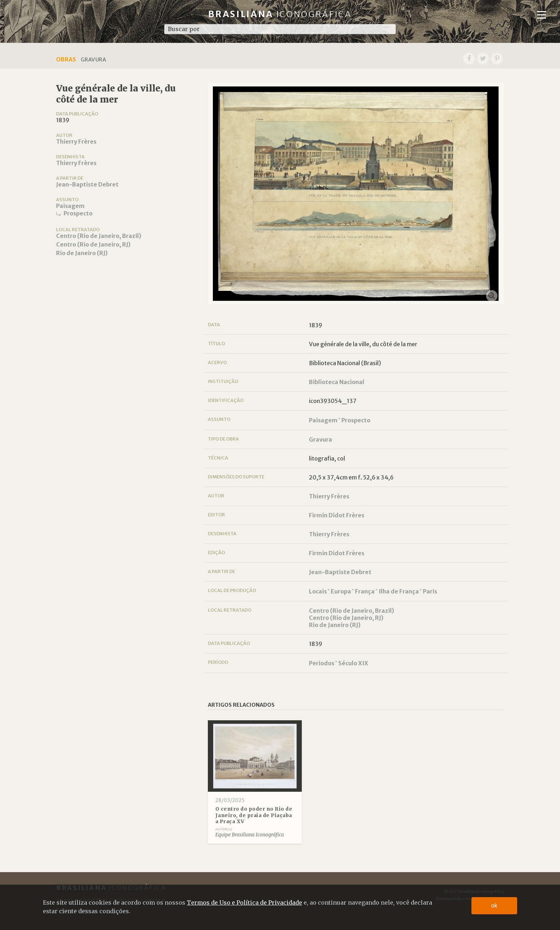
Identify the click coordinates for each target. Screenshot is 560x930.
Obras (66, 59)
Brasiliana (280, 14)
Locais (318, 591)
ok (494, 906)
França (365, 591)
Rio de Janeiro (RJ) (82, 253)
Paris (430, 591)
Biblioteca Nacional (337, 382)
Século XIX (353, 663)
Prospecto (78, 213)
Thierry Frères (76, 141)
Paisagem (70, 206)
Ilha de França (399, 591)
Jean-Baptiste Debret (87, 184)
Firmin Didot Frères (337, 515)
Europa (341, 591)
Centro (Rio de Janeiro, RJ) (93, 244)
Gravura (321, 439)
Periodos (322, 663)
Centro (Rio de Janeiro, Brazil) (99, 236)
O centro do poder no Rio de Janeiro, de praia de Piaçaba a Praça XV (254, 815)
